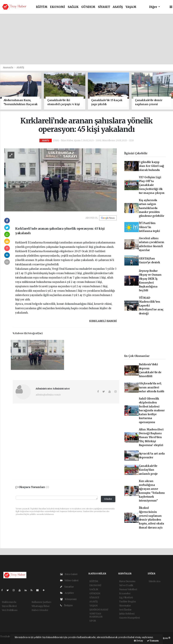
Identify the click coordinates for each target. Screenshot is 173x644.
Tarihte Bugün (128, 602)
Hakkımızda (9, 602)
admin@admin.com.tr (48, 395)
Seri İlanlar (125, 610)
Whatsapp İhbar (41, 606)
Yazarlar (67, 587)
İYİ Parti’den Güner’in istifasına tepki (149, 227)
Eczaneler (125, 593)
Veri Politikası (10, 610)
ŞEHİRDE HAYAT (99, 610)
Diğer (153, 7)
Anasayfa (8, 68)
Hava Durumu (127, 581)
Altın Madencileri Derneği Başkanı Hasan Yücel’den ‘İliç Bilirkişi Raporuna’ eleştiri (151, 437)
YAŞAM (131, 7)
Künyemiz (68, 599)
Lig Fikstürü (126, 597)
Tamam (153, 641)
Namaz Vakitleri (128, 589)
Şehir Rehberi (127, 614)
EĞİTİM (42, 7)
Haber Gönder (40, 610)
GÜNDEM (88, 7)
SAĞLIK (73, 7)
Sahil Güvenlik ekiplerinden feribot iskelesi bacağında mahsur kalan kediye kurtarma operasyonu (152, 410)
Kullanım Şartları (41, 602)
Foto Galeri (69, 574)
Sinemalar (125, 606)
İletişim (66, 605)
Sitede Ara (155, 581)
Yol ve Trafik (126, 585)
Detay (139, 641)
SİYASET (104, 7)
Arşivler (67, 593)
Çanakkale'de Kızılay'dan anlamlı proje (148, 470)
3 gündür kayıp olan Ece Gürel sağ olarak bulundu (152, 166)
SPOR (93, 621)
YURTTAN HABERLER (96, 615)
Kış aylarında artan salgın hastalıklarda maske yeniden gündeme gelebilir (152, 208)
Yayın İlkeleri (9, 606)
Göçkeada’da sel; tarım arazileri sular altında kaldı (152, 387)
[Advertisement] (86, 39)
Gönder (108, 499)
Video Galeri (69, 580)
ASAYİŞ (118, 7)
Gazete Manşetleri (129, 618)
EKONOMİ (58, 7)
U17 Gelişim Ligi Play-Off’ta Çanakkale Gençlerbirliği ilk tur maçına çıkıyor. (152, 185)
